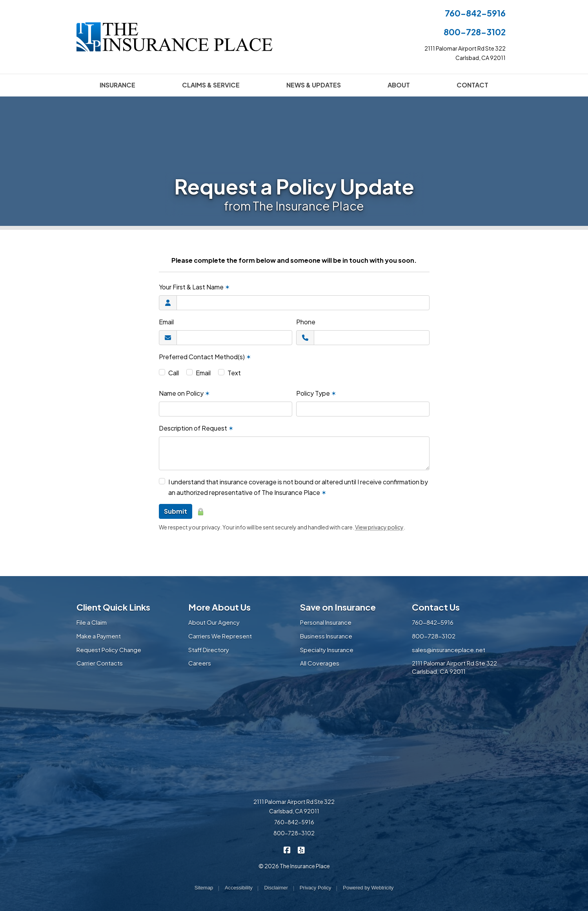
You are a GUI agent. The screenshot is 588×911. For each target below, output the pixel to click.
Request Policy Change (109, 650)
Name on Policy (184, 393)
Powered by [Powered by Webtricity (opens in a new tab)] (368, 888)
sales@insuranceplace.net (449, 650)
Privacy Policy (316, 888)
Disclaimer (276, 888)
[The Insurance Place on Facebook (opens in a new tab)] (287, 849)
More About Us (219, 607)
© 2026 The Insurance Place (294, 866)
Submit (176, 511)
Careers (200, 663)
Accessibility (239, 888)
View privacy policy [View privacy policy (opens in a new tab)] (379, 527)
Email (166, 322)
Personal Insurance (326, 622)
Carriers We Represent (220, 636)
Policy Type (316, 393)
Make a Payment (99, 636)
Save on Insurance (338, 607)
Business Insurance (326, 636)
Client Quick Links (113, 607)
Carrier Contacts (100, 663)
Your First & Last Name (194, 287)
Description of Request (196, 428)
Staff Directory (209, 650)
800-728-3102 (475, 32)
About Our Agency (214, 622)
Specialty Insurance (327, 650)
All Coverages (320, 663)
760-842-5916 (475, 13)
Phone (306, 322)
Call (174, 373)
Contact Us (436, 607)
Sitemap (204, 888)
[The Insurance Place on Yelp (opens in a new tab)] (301, 849)
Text (234, 373)
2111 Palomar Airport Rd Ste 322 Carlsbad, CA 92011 (454, 667)
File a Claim (92, 622)
